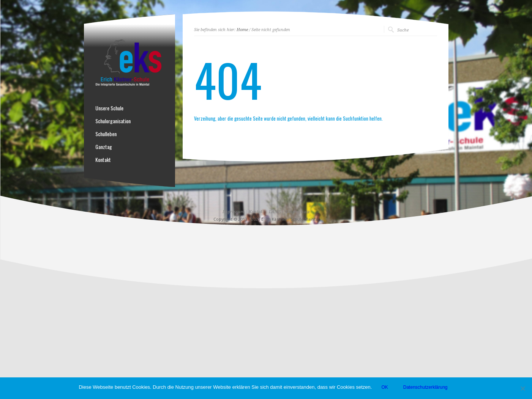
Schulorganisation (113, 121)
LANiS (275, 212)
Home (242, 30)
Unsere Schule (109, 108)
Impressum (233, 212)
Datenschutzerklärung (425, 387)
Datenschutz (298, 212)
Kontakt (103, 160)
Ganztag (104, 147)
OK (384, 387)
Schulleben (106, 134)
